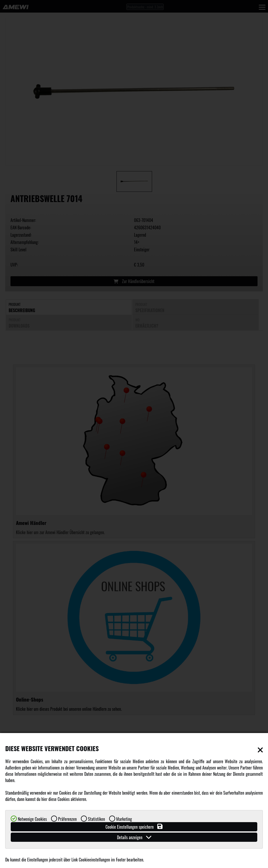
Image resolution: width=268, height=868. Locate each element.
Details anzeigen (134, 837)
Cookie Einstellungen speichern (134, 827)
